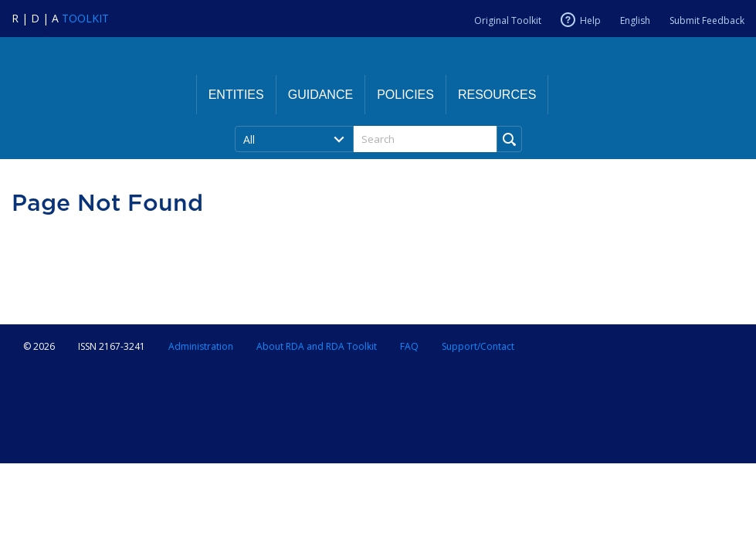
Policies (405, 95)
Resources (497, 95)
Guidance (320, 95)
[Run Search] (509, 139)
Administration (201, 346)
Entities (236, 95)
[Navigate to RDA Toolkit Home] (60, 18)
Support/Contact (478, 346)
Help (590, 20)
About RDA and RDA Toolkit (317, 346)
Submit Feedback (707, 20)
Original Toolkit (508, 20)
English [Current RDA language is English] (635, 20)
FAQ (409, 346)
